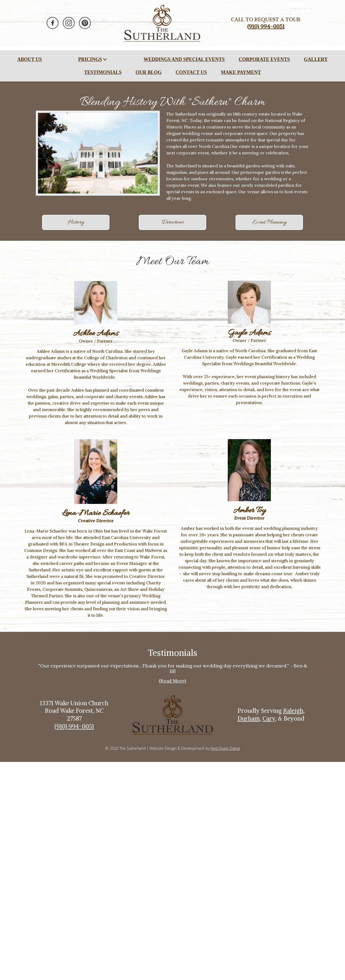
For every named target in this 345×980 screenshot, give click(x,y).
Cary (269, 718)
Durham (249, 718)
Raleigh (293, 711)
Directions (173, 222)
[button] (93, 59)
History (76, 222)
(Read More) (172, 681)
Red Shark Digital (225, 748)
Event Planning (269, 222)
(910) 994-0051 (74, 726)
